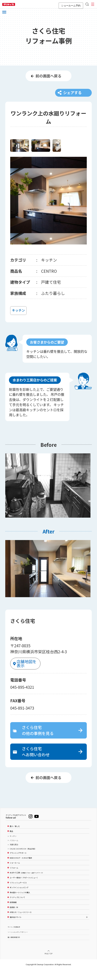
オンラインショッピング (19, 898)
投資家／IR (14, 918)
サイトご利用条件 (14, 937)
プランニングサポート (18, 863)
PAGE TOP (49, 964)
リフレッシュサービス (18, 893)
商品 (11, 842)
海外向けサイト (16, 928)
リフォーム (14, 878)
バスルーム (14, 851)
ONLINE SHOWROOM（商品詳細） (23, 859)
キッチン (13, 846)
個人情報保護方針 (14, 948)
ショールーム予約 (71, 6)
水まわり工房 (26, 883)
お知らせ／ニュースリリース (21, 923)
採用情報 (13, 913)
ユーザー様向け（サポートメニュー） (24, 888)
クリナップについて (17, 908)
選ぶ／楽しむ (15, 837)
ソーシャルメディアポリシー (18, 943)
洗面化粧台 (14, 855)
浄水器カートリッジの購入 (20, 903)
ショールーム (15, 873)
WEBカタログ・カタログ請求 (21, 868)
